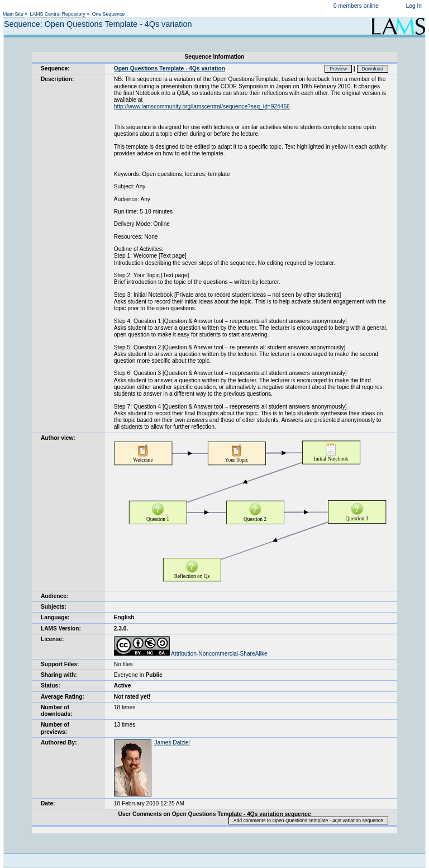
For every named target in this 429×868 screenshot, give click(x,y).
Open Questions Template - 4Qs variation (170, 68)
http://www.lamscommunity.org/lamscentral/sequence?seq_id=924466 (202, 106)
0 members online (356, 6)
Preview (338, 69)
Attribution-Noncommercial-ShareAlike (191, 654)
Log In (414, 6)
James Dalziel (172, 743)
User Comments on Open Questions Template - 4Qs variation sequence (214, 814)
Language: (55, 617)
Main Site (13, 14)
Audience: (54, 596)
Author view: (58, 438)
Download (373, 69)
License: (52, 639)
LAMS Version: (61, 629)
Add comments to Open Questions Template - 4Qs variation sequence (308, 820)
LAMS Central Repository (57, 14)
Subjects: (54, 607)
